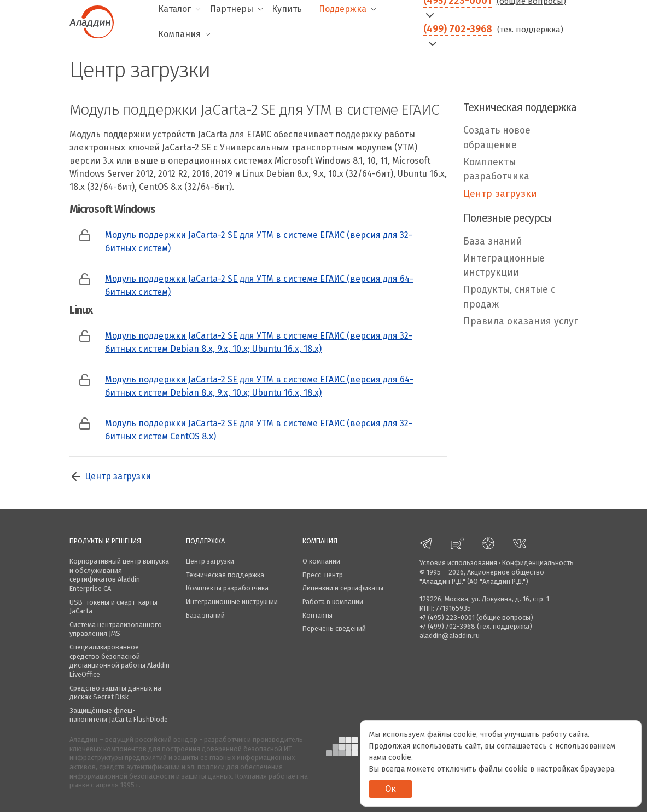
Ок (390, 789)
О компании (321, 561)
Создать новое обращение (497, 138)
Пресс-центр (323, 575)
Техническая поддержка (225, 575)
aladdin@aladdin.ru (450, 636)
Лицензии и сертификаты (343, 588)
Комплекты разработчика (496, 169)
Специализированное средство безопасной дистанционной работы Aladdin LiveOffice (120, 661)
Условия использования (458, 563)
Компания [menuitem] (179, 34)
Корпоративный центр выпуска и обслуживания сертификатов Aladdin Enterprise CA (119, 575)
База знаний (493, 242)
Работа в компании (333, 602)
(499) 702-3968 (458, 29)
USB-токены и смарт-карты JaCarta (113, 607)
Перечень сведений (334, 628)
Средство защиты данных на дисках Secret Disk (115, 693)
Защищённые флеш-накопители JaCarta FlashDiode (119, 715)
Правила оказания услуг (521, 321)
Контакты (317, 615)
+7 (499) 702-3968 (447, 626)
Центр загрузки (118, 476)
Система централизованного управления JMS (116, 629)
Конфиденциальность (538, 563)
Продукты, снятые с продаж (509, 297)
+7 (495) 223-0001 (447, 617)
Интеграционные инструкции (504, 266)
